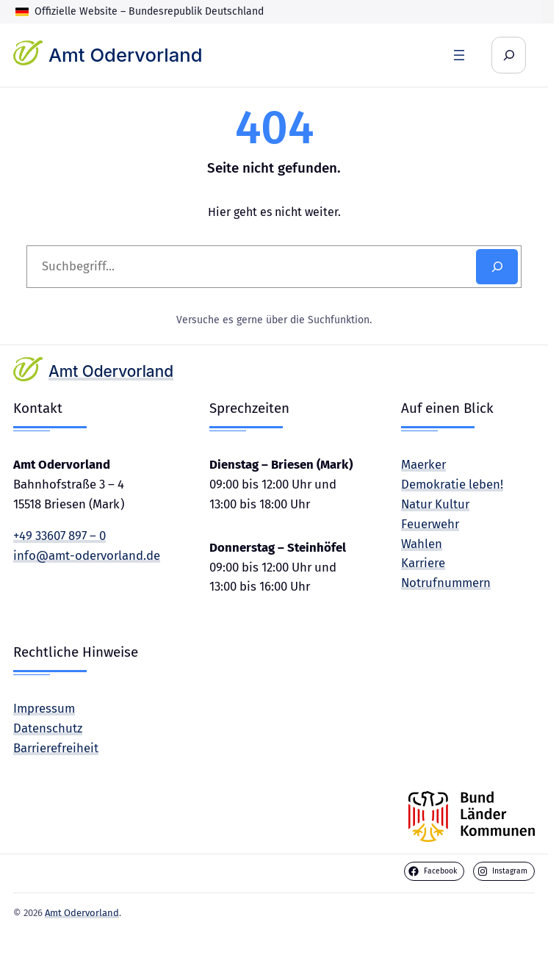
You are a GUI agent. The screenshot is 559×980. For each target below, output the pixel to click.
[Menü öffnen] (459, 55)
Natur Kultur (435, 504)
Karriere (423, 563)
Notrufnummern (446, 583)
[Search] (497, 267)
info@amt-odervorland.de (87, 555)
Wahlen (422, 544)
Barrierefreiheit (56, 748)
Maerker (423, 464)
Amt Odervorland (126, 55)
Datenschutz (48, 728)
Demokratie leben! (452, 484)
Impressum (44, 708)
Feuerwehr (430, 524)
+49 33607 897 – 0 (59, 536)
